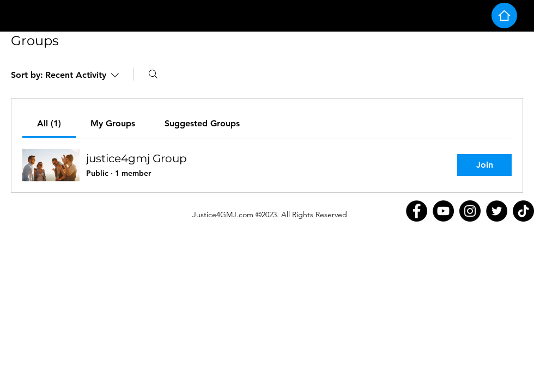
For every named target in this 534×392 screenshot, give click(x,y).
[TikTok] (523, 211)
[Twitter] (497, 211)
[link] (49, 123)
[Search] (153, 74)
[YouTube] (443, 211)
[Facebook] (417, 211)
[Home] (504, 16)
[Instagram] (470, 211)
